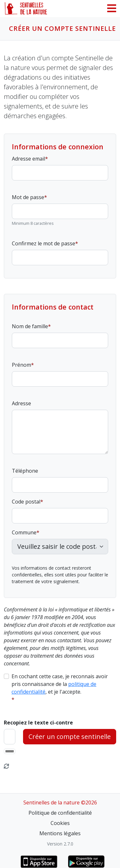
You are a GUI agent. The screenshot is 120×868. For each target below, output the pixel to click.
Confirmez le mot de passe (44, 243)
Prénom (21, 365)
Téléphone (25, 471)
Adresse (21, 403)
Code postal (26, 502)
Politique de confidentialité (60, 813)
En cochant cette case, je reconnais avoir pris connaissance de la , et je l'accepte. (60, 684)
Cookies (60, 823)
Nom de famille (30, 326)
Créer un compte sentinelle (70, 736)
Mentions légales (60, 833)
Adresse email (28, 159)
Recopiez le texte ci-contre (38, 723)
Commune (24, 532)
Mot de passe (28, 197)
